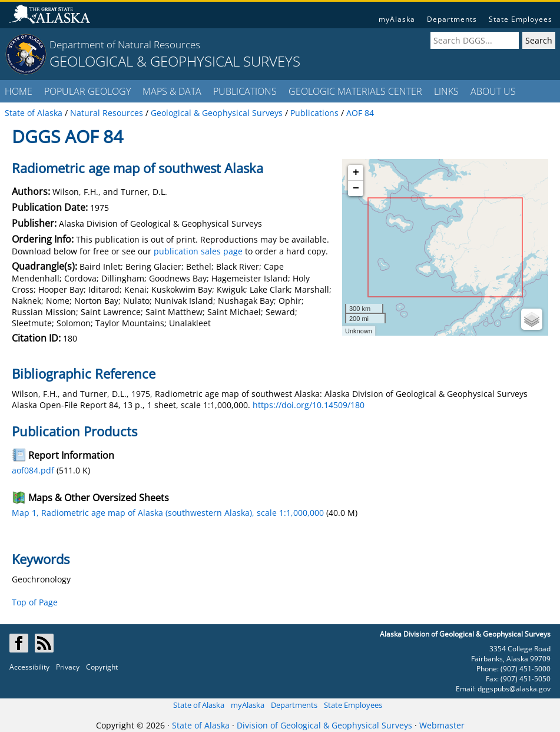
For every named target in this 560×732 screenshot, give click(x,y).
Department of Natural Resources (125, 44)
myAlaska (397, 19)
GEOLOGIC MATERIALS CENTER (355, 91)
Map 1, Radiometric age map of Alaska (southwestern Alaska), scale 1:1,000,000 (168, 513)
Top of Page (35, 602)
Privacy (68, 667)
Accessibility (29, 667)
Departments (452, 19)
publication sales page (198, 251)
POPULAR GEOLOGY (87, 91)
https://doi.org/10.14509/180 (309, 405)
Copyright (102, 667)
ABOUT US (493, 91)
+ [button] (356, 173)
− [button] (356, 188)
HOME (19, 91)
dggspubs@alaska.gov (514, 689)
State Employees (521, 19)
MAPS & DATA (172, 91)
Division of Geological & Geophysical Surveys (324, 725)
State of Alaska (199, 705)
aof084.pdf (33, 470)
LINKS (446, 91)
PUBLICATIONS (245, 91)
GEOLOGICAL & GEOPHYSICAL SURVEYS (175, 61)
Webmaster (442, 725)
